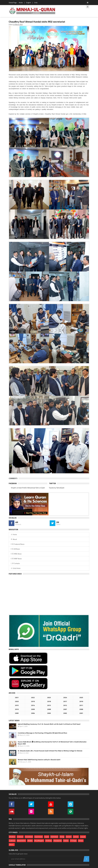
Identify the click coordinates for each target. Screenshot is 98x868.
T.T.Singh (73, 841)
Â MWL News (16, 554)
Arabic (21, 3)
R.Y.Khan (49, 841)
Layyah (83, 837)
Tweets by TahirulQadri (57, 488)
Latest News (14, 721)
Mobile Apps (14, 649)
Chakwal (20, 837)
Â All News (15, 549)
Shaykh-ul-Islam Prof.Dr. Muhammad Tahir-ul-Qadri (28, 488)
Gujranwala (39, 837)
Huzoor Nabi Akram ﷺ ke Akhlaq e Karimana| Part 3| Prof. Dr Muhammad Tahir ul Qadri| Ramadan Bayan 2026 (52, 743)
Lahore (76, 837)
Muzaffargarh (39, 841)
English (29, 3)
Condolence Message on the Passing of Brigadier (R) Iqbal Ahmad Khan (42, 733)
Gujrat (47, 837)
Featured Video (15, 574)
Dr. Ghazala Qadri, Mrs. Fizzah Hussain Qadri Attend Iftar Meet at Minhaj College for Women (50, 751)
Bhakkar (12, 837)
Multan (30, 841)
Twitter (52, 483)
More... (12, 845)
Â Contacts (15, 563)
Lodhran (12, 841)
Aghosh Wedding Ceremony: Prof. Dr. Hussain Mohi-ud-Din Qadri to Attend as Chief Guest (49, 724)
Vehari (81, 841)
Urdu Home (15, 568)
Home (14, 534)
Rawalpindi (58, 841)
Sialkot (66, 841)
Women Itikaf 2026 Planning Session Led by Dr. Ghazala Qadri (39, 760)
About (14, 539)
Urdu (36, 3)
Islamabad (54, 837)
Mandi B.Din (21, 841)
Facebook (13, 483)
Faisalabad (29, 837)
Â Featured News (17, 544)
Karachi (69, 837)
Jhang (62, 837)
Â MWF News (16, 559)
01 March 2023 (18, 24)
